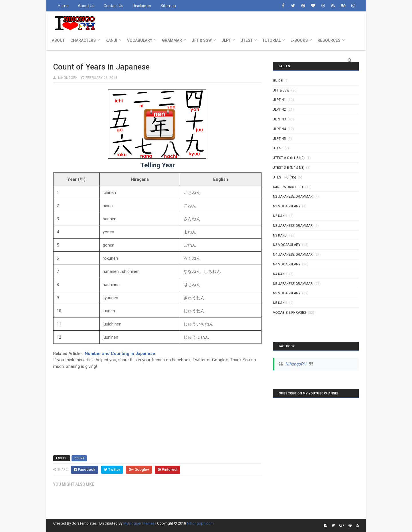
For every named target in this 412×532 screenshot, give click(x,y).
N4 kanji (280, 274)
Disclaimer (142, 6)
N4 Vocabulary (287, 264)
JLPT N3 (279, 119)
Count (79, 458)
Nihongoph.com (200, 523)
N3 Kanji (280, 235)
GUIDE (278, 81)
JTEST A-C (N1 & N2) (289, 158)
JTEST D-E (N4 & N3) (289, 168)
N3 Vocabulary (287, 245)
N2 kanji (280, 216)
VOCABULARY (140, 40)
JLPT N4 (279, 129)
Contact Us (113, 6)
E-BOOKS (299, 40)
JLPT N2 (279, 110)
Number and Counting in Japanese (120, 354)
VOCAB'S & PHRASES (290, 313)
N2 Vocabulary (287, 206)
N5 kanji (280, 303)
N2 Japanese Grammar (293, 196)
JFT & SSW (202, 40)
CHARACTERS (83, 40)
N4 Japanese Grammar (293, 255)
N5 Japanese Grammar (293, 284)
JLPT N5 (279, 139)
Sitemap (168, 6)
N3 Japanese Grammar (293, 226)
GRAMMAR (172, 40)
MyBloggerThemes (139, 523)
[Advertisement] (157, 410)
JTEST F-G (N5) (285, 177)
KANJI (111, 40)
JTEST (247, 40)
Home (63, 6)
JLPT (226, 40)
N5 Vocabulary (287, 293)
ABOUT (58, 40)
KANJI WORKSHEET (288, 187)
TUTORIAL (272, 40)
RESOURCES (329, 40)
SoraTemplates (84, 523)
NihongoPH (296, 364)
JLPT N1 (279, 100)
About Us (86, 6)
